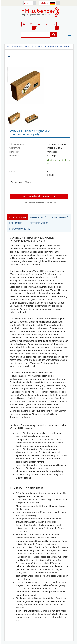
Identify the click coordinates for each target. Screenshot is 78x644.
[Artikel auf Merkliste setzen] (39, 57)
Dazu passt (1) (38, 217)
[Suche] (35, 35)
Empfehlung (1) (59, 217)
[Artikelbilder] (39, 89)
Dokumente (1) (17, 223)
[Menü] (70, 35)
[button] (24, 24)
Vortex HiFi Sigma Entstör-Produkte (54, 47)
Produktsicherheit (20, 229)
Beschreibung (17, 217)
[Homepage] (40, 12)
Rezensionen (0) (39, 223)
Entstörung (16, 47)
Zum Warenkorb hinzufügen (39, 196)
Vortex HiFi (29, 47)
